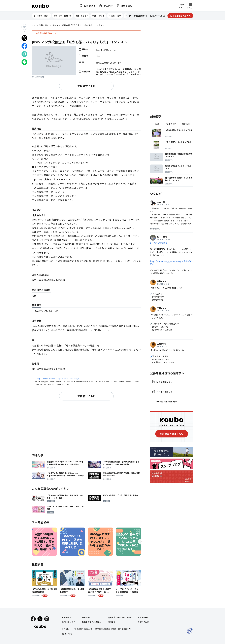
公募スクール (143, 617)
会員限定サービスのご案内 (119, 617)
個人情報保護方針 (125, 629)
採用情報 (112, 622)
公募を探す (44, 25)
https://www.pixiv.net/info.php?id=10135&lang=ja (58, 378)
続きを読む (155, 228)
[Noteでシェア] (24, 54)
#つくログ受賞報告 (159, 243)
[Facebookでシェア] (24, 46)
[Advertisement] (86, 426)
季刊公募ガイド (68, 622)
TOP (34, 25)
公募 (157, 124)
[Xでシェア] (24, 38)
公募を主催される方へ (91, 622)
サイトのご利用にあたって (82, 629)
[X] (40, 619)
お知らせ (186, 124)
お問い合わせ (143, 622)
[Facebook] (33, 619)
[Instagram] (47, 619)
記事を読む (172, 124)
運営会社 (65, 629)
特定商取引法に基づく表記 (105, 629)
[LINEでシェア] (24, 62)
